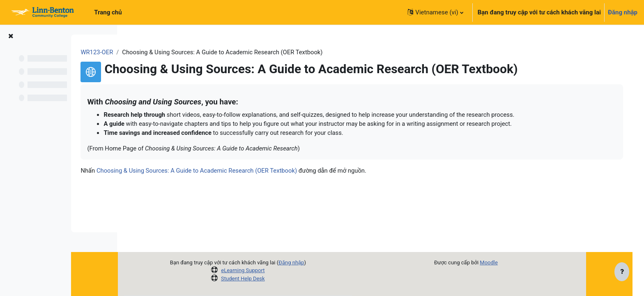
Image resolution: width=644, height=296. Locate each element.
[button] (435, 12)
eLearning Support (265, 270)
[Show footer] (622, 272)
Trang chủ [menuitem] (108, 12)
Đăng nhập (623, 12)
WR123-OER (149, 52)
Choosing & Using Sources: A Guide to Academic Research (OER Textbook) (251, 171)
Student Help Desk (265, 279)
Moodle (511, 262)
